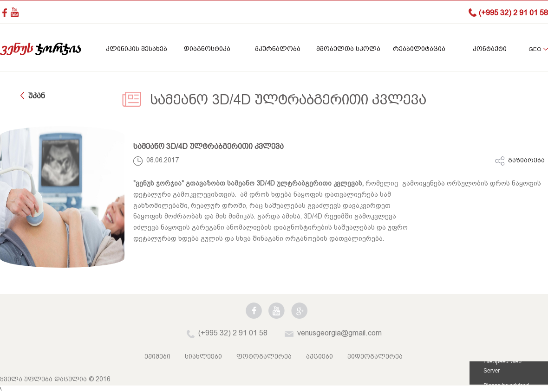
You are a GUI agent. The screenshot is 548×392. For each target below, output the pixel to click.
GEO (535, 49)
